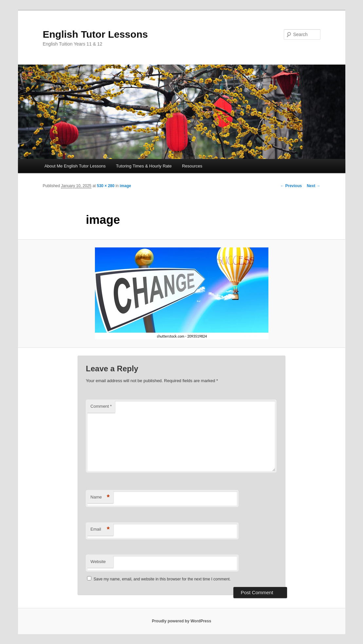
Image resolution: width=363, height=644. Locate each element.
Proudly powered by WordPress (181, 621)
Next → (313, 186)
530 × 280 (106, 186)
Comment (101, 406)
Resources (192, 166)
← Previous (291, 186)
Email (100, 529)
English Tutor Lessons (95, 34)
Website (98, 562)
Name (100, 497)
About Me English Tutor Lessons (75, 166)
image (126, 186)
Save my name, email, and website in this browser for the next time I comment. (162, 579)
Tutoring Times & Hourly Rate (144, 166)
